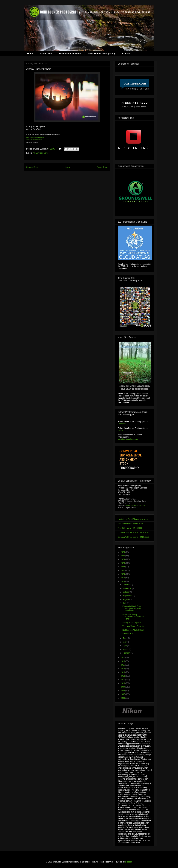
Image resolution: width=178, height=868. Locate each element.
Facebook (122, 424)
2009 (123, 687)
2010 (123, 683)
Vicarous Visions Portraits (133, 626)
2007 (123, 694)
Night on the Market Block (133, 630)
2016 (123, 661)
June (125, 638)
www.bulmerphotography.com (36, 137)
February (127, 653)
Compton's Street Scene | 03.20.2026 (133, 532)
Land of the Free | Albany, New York (133, 519)
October (126, 592)
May (125, 642)
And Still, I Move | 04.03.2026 (130, 528)
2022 (123, 567)
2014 (123, 669)
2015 (123, 665)
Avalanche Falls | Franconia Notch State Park (133, 617)
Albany (36, 153)
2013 (123, 672)
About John (46, 54)
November (128, 588)
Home (30, 54)
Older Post (102, 167)
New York (44, 153)
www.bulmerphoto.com (135, 505)
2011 (123, 680)
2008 (123, 691)
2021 (123, 570)
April (125, 646)
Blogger (128, 862)
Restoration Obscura (70, 54)
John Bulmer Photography (102, 54)
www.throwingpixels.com (128, 439)
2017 (123, 658)
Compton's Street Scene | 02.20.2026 (133, 537)
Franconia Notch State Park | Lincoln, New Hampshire (132, 609)
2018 (123, 581)
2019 (123, 578)
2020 (123, 574)
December (128, 585)
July (125, 603)
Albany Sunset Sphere (132, 623)
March (126, 649)
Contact (126, 54)
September (128, 596)
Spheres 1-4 (128, 634)
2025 (123, 556)
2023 (123, 563)
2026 (123, 552)
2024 (123, 559)
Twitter (120, 430)
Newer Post (32, 167)
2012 (123, 676)
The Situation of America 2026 (130, 524)
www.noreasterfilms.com (34, 140)
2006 (123, 698)
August (126, 599)
